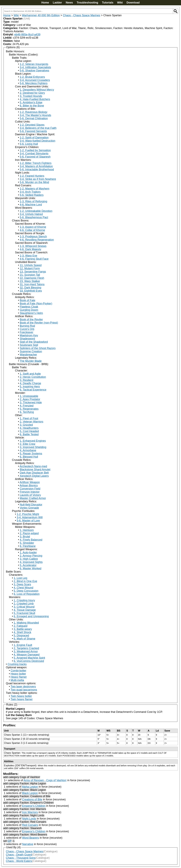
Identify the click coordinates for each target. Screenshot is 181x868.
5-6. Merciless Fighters (34, 83)
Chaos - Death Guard (19, 855)
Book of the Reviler (31, 319)
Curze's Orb (27, 329)
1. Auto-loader (28, 552)
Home (45, 3)
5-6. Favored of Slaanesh (35, 157)
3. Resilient (27, 380)
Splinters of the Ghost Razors (38, 348)
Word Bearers (31, 838)
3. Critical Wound (24, 607)
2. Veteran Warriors (32, 422)
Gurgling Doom (29, 310)
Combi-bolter (18, 671)
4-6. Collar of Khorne (32, 230)
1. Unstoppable (29, 396)
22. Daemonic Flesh (32, 278)
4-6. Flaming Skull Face (34, 259)
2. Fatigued (21, 626)
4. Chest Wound (24, 588)
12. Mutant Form (30, 268)
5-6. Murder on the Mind (34, 182)
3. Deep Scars (22, 584)
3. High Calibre (29, 559)
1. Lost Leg (20, 578)
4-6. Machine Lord (31, 205)
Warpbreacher (28, 355)
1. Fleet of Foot (29, 418)
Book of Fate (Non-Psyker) (36, 304)
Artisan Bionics (29, 485)
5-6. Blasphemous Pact (34, 217)
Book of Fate (28, 300)
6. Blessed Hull (29, 457)
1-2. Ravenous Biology (34, 112)
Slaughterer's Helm (31, 313)
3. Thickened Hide (31, 402)
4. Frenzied (27, 406)
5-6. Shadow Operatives (34, 71)
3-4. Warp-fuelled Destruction (38, 141)
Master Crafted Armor (33, 498)
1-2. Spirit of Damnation (34, 138)
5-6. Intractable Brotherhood (37, 169)
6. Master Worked (31, 568)
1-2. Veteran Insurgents (34, 64)
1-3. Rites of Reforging (33, 201)
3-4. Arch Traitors (30, 192)
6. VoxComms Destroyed (29, 661)
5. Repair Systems (31, 454)
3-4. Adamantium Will (30, 517)
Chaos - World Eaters (19, 861)
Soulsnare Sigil (29, 345)
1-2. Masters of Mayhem (35, 189)
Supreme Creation (31, 351)
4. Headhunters (29, 428)
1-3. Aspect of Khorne (33, 227)
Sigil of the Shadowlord (34, 342)
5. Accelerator (28, 565)
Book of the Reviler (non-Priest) (39, 323)
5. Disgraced (21, 635)
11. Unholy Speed (31, 265)
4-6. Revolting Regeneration (37, 240)
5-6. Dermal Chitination (34, 118)
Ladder (57, 3)
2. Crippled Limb (24, 604)
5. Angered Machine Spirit (29, 658)
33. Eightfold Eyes (31, 291)
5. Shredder (27, 543)
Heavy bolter (18, 674)
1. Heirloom (27, 530)
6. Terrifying (27, 412)
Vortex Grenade (29, 508)
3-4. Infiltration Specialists (35, 67)
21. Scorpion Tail (30, 275)
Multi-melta (17, 680)
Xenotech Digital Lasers (34, 476)
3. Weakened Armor (26, 651)
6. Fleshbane (28, 546)
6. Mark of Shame (25, 639)
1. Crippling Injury (24, 600)
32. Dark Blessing (31, 288)
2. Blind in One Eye (25, 581)
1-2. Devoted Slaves (32, 125)
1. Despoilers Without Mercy (37, 90)
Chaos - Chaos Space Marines (82, 15)
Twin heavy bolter (21, 696)
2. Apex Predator (30, 399)
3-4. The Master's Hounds (35, 115)
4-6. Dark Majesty (31, 249)
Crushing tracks (17, 664)
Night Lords (29, 819)
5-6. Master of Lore (28, 521)
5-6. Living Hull (29, 144)
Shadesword (27, 339)
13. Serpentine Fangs (33, 272)
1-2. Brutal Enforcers (32, 77)
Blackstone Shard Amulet (35, 469)
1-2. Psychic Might (28, 514)
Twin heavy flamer (22, 699)
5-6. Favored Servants (33, 131)
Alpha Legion (30, 787)
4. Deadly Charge (30, 383)
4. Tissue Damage (25, 610)
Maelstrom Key (29, 335)
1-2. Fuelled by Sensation (35, 150)
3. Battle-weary (23, 629)
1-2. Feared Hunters (32, 176)
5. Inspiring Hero (30, 387)
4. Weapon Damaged (27, 655)
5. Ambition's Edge (31, 102)
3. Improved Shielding (33, 447)
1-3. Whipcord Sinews (33, 246)
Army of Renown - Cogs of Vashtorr (45, 780)
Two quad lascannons (24, 690)
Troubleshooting (87, 3)
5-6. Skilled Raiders (32, 195)
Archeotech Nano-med (33, 466)
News (69, 3)
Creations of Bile (32, 799)
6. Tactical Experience (33, 390)
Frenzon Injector (30, 492)
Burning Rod (27, 326)
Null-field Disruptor (31, 505)
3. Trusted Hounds (31, 96)
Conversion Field (30, 489)
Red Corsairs (30, 825)
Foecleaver (27, 332)
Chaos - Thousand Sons (21, 858)
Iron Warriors (30, 812)
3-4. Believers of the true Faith (38, 128)
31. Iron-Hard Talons (32, 284)
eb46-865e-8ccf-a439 (27, 35)
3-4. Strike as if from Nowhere (38, 179)
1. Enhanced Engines (33, 441)
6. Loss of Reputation (27, 594)
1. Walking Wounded (26, 623)
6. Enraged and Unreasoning (31, 616)
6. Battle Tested (29, 434)
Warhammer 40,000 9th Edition (41, 15)
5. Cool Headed (29, 431)
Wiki (120, 3)
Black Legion (30, 793)
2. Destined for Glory (32, 93)
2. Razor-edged (29, 533)
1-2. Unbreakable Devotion (36, 211)
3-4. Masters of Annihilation (36, 166)
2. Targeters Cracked (26, 648)
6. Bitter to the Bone (32, 106)
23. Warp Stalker (30, 281)
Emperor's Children (34, 806)
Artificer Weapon (30, 482)
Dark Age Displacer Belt (34, 473)
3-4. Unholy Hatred (31, 214)
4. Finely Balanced (31, 540)
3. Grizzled (26, 425)
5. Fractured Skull (24, 613)
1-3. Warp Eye (28, 256)
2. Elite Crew (28, 444)
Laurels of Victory (30, 495)
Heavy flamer (19, 677)
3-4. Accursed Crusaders (35, 80)
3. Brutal (25, 537)
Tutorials (108, 3)
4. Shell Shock (22, 632)
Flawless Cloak (29, 307)
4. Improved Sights (31, 562)
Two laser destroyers (23, 687)
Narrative (28, 844)
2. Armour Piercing (31, 556)
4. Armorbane (28, 450)
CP (10, 841)
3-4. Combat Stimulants (34, 154)
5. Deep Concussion (26, 591)
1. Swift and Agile (30, 374)
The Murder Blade (31, 361)
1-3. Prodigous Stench (33, 236)
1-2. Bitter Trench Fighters (36, 163)
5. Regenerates (29, 409)
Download (133, 3)
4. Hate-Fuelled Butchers (35, 99)
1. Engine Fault (23, 645)
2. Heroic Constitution (33, 377)
